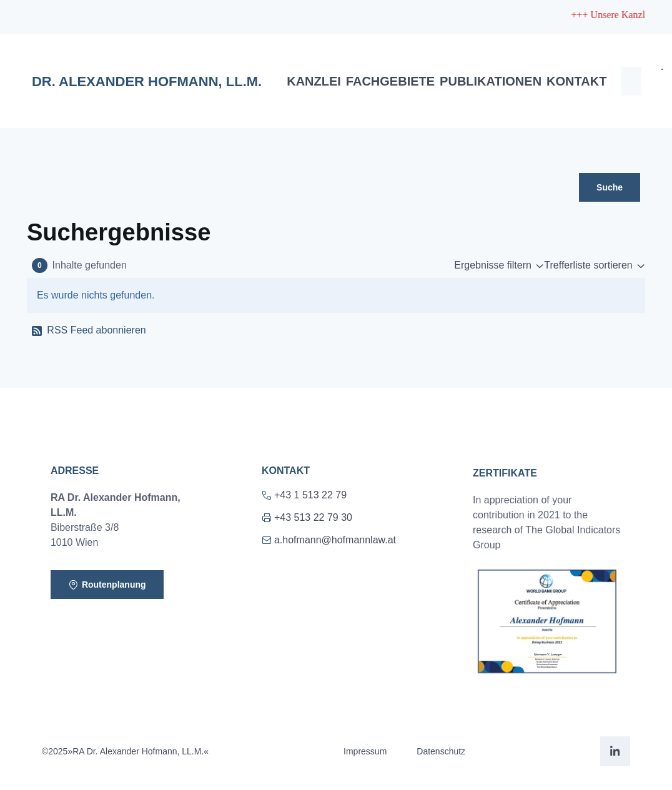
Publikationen (491, 81)
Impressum (365, 751)
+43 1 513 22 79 (304, 495)
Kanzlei (314, 81)
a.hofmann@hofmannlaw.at (329, 540)
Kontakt (576, 81)
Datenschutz (441, 751)
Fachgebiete (390, 81)
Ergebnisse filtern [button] (493, 265)
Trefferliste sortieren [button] (588, 265)
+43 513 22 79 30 (307, 517)
